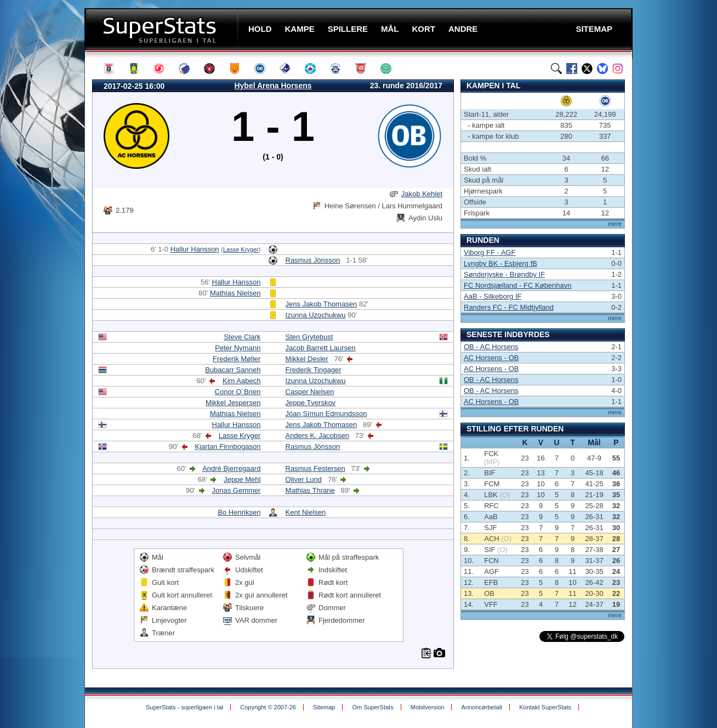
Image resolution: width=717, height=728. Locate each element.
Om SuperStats (372, 707)
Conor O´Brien (238, 392)
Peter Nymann (238, 348)
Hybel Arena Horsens (273, 86)
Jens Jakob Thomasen (321, 304)
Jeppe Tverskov (311, 403)
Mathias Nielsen (235, 293)
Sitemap (324, 707)
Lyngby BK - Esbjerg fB (500, 263)
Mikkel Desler (307, 359)
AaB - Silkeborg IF (493, 296)
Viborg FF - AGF (490, 252)
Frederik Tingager (314, 370)
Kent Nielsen (306, 512)
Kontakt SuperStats (545, 707)
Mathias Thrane (310, 490)
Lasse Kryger (241, 249)
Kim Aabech (241, 381)
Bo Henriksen (239, 512)
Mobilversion (428, 707)
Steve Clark (242, 337)
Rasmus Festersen (315, 468)
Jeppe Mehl (242, 479)
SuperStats (163, 29)
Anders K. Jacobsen (317, 436)
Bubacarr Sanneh (233, 370)
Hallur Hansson (195, 249)
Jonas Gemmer (237, 490)
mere (615, 224)
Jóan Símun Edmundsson (326, 414)
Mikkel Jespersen (233, 403)
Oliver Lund (304, 479)
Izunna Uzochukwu (316, 315)
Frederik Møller (237, 359)
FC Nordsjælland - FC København (518, 285)
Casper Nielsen (310, 392)
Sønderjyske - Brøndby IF (504, 274)
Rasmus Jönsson (313, 260)
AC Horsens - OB (491, 358)
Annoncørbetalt (482, 707)
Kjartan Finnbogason (227, 447)
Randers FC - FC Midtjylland (509, 307)
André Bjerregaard (231, 468)
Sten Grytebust (309, 337)
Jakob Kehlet (422, 194)
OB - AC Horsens (491, 347)
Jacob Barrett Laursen (321, 348)
